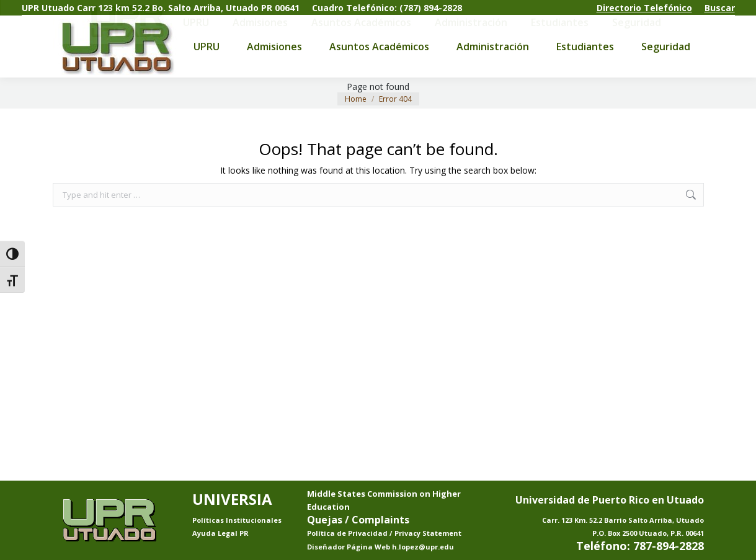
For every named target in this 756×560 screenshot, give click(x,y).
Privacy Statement (428, 533)
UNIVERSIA (232, 499)
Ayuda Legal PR (220, 533)
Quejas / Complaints (358, 520)
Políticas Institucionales (237, 520)
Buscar (720, 8)
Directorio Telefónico (644, 8)
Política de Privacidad (348, 533)
